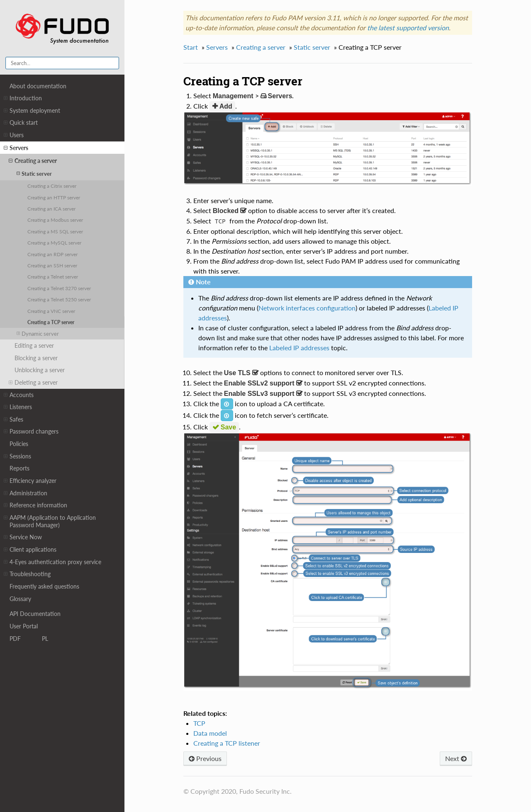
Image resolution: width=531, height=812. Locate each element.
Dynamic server (38, 333)
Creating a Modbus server (55, 220)
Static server (34, 173)
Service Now (23, 537)
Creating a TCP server (51, 322)
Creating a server (33, 161)
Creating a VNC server (51, 311)
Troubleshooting (27, 574)
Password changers (31, 431)
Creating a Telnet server (53, 276)
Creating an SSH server (52, 265)
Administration (26, 493)
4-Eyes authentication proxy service (52, 562)
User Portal (24, 626)
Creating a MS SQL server (55, 231)
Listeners (18, 407)
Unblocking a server (40, 370)
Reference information (35, 505)
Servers (16, 148)
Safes (13, 419)
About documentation (38, 86)
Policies (19, 444)
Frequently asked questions (44, 586)
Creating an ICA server (51, 208)
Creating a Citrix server (52, 186)
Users (14, 135)
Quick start (21, 123)
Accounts (19, 395)
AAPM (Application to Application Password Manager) (50, 521)
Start (191, 47)
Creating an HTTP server (54, 197)
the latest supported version (408, 28)
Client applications (30, 550)
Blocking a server (36, 358)
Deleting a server (33, 383)
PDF (15, 638)
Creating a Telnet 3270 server (59, 288)
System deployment (32, 111)
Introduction (23, 98)
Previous (205, 758)
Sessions (17, 456)
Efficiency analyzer (30, 481)
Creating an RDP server (52, 254)
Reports (19, 468)
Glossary (20, 599)
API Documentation (35, 613)
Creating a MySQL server (54, 242)
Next (456, 758)
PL (45, 638)
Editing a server (34, 345)
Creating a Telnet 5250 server (59, 299)
